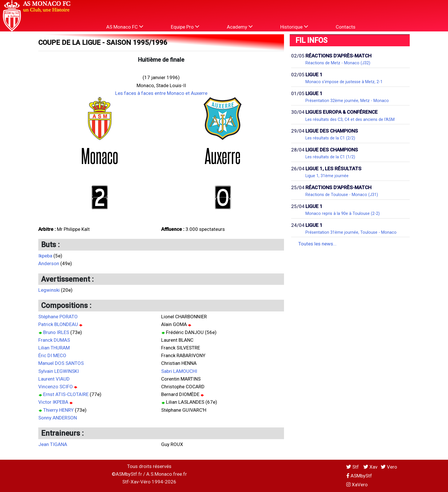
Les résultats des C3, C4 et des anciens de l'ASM (350, 119)
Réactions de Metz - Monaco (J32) (338, 63)
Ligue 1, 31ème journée (327, 176)
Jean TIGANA (53, 444)
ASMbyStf (359, 476)
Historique (294, 27)
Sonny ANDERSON (58, 418)
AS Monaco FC (125, 27)
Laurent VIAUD (54, 379)
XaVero (357, 485)
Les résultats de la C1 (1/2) (330, 157)
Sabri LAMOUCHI (179, 371)
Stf (353, 467)
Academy (240, 27)
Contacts (346, 27)
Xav (370, 467)
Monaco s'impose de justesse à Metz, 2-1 (344, 82)
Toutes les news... (317, 244)
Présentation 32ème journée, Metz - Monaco (347, 101)
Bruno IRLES (56, 332)
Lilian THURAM (54, 348)
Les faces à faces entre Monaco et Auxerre (161, 93)
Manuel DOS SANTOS (61, 363)
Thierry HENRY (58, 410)
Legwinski (49, 290)
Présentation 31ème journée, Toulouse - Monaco (351, 232)
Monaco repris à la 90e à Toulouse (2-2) (343, 213)
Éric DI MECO (52, 355)
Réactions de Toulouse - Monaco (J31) (342, 195)
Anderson (49, 263)
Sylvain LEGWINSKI (59, 371)
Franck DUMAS (54, 340)
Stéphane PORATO (58, 317)
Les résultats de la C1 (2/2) (330, 138)
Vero (389, 467)
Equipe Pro (185, 27)
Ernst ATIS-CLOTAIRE (66, 394)
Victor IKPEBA (53, 402)
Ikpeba (45, 256)
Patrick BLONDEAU (58, 324)
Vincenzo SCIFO (56, 387)
